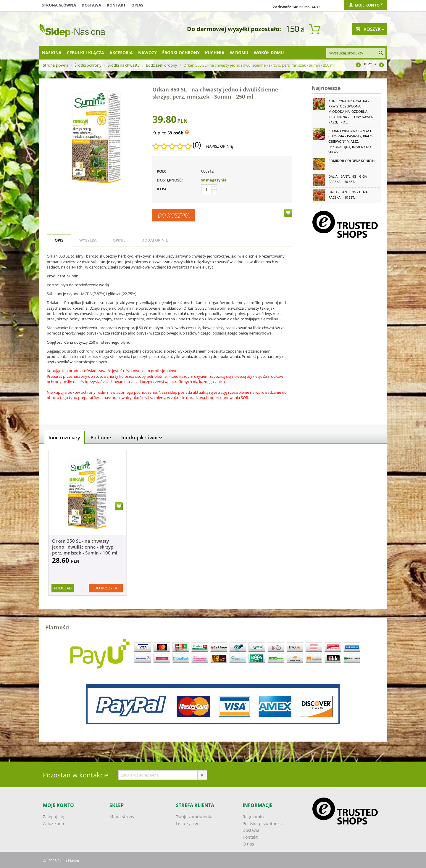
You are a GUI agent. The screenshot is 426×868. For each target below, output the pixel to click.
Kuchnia (215, 53)
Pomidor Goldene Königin (351, 161)
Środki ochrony (181, 53)
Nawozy (147, 53)
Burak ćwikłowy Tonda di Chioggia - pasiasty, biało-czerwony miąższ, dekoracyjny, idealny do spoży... (351, 141)
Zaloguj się (54, 817)
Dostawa (91, 5)
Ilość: (163, 189)
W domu (239, 53)
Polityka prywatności (263, 823)
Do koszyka (174, 215)
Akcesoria (121, 53)
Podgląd (63, 588)
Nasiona (52, 53)
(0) (197, 145)
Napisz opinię (220, 146)
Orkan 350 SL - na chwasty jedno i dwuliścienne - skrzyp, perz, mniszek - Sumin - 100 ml (85, 547)
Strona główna (59, 5)
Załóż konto (54, 823)
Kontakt (116, 5)
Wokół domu (269, 53)
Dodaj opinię (155, 240)
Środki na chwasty (124, 65)
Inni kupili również (142, 438)
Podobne (101, 438)
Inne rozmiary (64, 438)
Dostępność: (170, 180)
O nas (137, 5)
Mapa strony (122, 817)
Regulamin (253, 817)
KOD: (162, 171)
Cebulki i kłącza (85, 53)
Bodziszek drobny (162, 65)
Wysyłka (88, 240)
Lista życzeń (188, 823)
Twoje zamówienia (194, 817)
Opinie (119, 240)
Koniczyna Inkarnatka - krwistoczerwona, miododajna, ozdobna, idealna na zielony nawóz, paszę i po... (351, 111)
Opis (59, 240)
